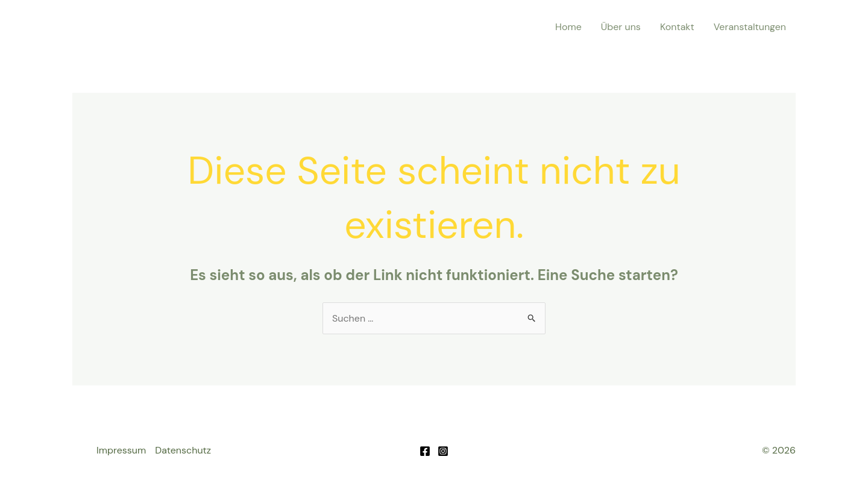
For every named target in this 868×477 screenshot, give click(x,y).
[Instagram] (443, 451)
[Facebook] (425, 451)
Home (568, 27)
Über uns (621, 27)
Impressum (121, 450)
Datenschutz (183, 450)
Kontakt (677, 27)
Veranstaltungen (750, 27)
